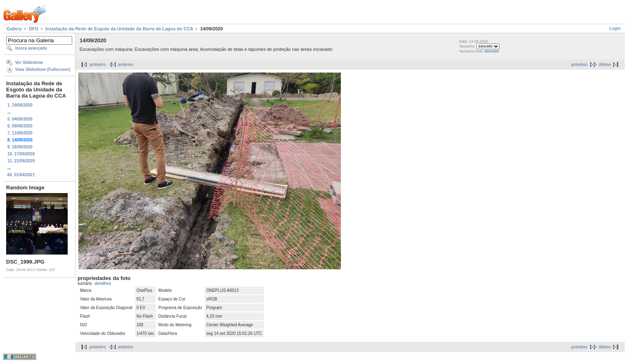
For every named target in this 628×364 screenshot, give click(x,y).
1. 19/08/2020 (20, 105)
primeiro (98, 65)
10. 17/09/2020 (21, 154)
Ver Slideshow (29, 63)
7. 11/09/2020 (20, 133)
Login (615, 28)
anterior (126, 65)
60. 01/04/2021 (21, 175)
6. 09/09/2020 (20, 126)
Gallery (14, 29)
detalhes (103, 283)
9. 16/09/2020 (20, 147)
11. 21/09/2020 (21, 161)
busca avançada (31, 48)
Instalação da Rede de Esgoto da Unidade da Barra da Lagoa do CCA (119, 29)
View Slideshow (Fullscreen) (43, 69)
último (605, 65)
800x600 (492, 51)
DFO (33, 29)
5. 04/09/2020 (20, 119)
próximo (579, 65)
